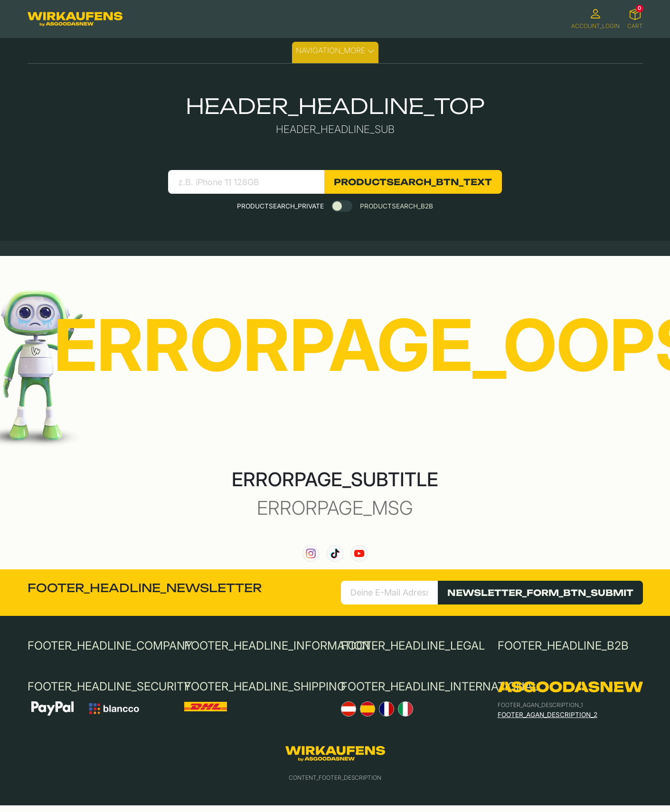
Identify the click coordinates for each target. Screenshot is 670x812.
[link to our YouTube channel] (359, 553)
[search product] (246, 182)
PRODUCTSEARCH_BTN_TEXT (413, 182)
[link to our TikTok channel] (335, 553)
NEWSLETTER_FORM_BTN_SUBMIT (540, 593)
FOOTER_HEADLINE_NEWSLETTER (145, 588)
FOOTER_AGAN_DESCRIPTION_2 (547, 715)
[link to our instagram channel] (311, 553)
